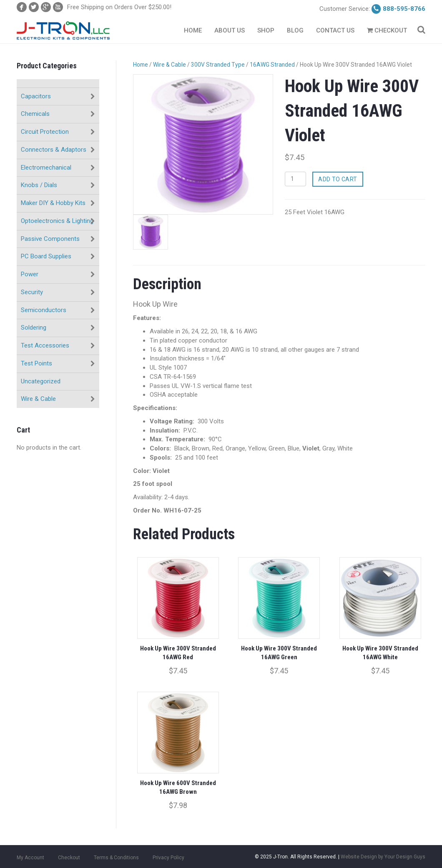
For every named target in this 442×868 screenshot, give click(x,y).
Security (32, 292)
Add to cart (338, 179)
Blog (295, 30)
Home (193, 30)
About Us (230, 30)
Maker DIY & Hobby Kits (53, 203)
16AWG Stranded (272, 65)
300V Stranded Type (218, 65)
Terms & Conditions (116, 853)
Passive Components (50, 239)
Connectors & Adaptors (54, 150)
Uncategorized (41, 381)
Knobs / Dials (39, 185)
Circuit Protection (45, 132)
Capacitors (36, 96)
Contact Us (335, 30)
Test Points (36, 363)
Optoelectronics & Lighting (57, 221)
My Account (30, 853)
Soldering (34, 328)
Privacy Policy (168, 853)
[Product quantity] (295, 179)
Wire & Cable (38, 399)
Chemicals (35, 114)
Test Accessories (45, 345)
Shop (266, 30)
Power (30, 274)
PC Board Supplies (46, 256)
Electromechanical (46, 168)
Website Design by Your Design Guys (383, 853)
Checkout (387, 30)
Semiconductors (44, 310)
